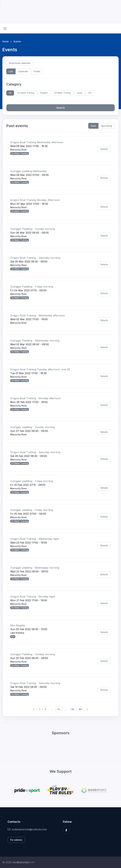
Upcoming (107, 126)
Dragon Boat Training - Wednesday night (35, 539)
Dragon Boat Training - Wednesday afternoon (38, 315)
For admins (16, 840)
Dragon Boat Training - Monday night (33, 597)
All (10, 93)
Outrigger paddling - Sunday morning (32, 427)
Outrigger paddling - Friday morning (32, 481)
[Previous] (34, 709)
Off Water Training (62, 93)
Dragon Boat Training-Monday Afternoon (35, 200)
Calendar (23, 71)
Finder (37, 71)
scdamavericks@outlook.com (27, 829)
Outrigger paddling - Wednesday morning (35, 568)
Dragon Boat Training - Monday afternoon (36, 398)
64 (80, 709)
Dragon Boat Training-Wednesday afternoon (37, 142)
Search (61, 108)
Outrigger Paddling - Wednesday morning (35, 341)
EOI (90, 93)
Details (104, 149)
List (11, 71)
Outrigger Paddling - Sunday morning (33, 229)
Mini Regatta (18, 625)
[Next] (87, 709)
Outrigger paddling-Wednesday (29, 171)
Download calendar (20, 63)
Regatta (44, 93)
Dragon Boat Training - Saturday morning (35, 258)
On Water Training (26, 93)
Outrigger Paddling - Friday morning (32, 287)
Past (93, 126)
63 (73, 709)
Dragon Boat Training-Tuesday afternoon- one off (40, 369)
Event (80, 93)
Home (6, 41)
